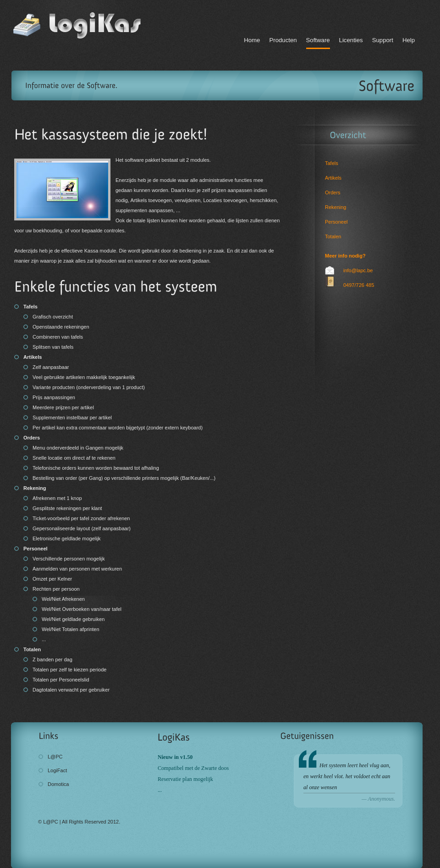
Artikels (333, 178)
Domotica (58, 784)
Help (409, 40)
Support (383, 40)
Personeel (336, 222)
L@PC (55, 757)
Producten (283, 40)
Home (252, 40)
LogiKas (80, 25)
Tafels (332, 163)
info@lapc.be (358, 270)
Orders (333, 192)
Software (318, 40)
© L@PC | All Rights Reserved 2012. (79, 822)
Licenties (351, 40)
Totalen (333, 236)
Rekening (335, 207)
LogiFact (57, 770)
